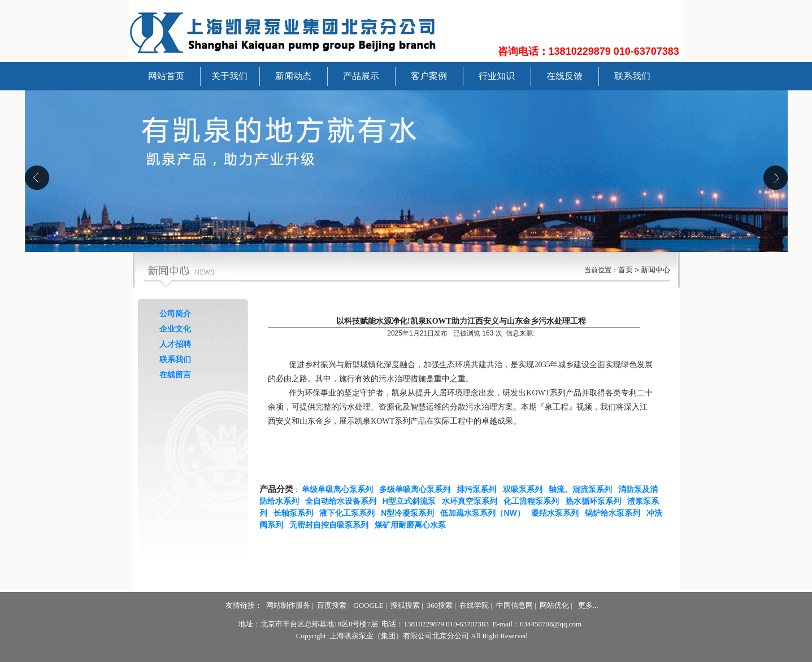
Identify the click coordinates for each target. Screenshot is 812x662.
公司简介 (175, 313)
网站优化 (554, 605)
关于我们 (229, 76)
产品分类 (276, 489)
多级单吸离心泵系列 (417, 489)
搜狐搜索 (405, 605)
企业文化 (175, 329)
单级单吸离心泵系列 (340, 489)
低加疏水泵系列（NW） (485, 513)
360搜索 (440, 605)
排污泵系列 (479, 489)
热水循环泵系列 (596, 501)
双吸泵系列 (525, 489)
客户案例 (429, 76)
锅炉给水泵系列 (615, 513)
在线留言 (175, 374)
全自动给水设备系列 (343, 501)
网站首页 (166, 76)
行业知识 (497, 76)
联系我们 (632, 76)
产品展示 (361, 76)
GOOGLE (368, 605)
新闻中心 (655, 270)
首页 (626, 270)
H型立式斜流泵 (411, 501)
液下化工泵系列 (349, 513)
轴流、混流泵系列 (583, 489)
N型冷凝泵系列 (410, 513)
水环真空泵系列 (472, 501)
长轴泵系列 (296, 513)
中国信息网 (514, 605)
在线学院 (474, 605)
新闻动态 (293, 76)
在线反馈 (565, 76)
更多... (588, 605)
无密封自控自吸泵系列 (331, 525)
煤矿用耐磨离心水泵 (412, 525)
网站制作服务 (288, 605)
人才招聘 (175, 344)
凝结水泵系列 (557, 513)
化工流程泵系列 (533, 501)
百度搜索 (332, 605)
